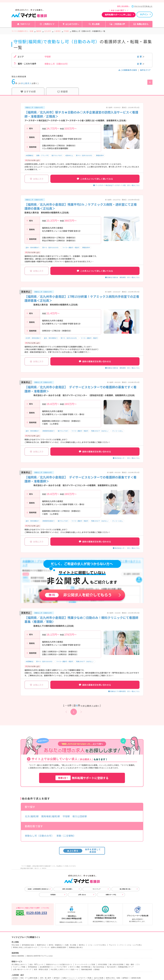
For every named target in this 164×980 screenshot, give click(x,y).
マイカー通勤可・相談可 (71, 247)
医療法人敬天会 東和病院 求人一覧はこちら (123, 277)
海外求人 (82, 945)
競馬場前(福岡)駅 (51, 816)
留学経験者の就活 (28, 945)
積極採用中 (100, 155)
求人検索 (96, 24)
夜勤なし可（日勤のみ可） (35, 107)
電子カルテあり (57, 155)
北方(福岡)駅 (32, 816)
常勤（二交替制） (66, 836)
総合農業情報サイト (47, 967)
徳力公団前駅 (80, 816)
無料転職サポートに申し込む (118, 15)
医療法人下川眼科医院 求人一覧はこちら (125, 691)
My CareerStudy (99, 967)
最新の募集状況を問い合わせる (95, 361)
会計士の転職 (99, 978)
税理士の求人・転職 (113, 978)
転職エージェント (69, 978)
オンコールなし (118, 431)
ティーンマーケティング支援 (85, 964)
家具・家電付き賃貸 (41, 969)
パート (121, 945)
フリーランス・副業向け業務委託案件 (53, 947)
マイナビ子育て (62, 967)
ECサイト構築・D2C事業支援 (80, 967)
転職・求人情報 (71, 945)
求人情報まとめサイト (19, 964)
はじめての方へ (72, 24)
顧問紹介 (126, 978)
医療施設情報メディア (126, 967)
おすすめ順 (28, 91)
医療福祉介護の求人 (76, 947)
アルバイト (113, 945)
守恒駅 (66, 816)
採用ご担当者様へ (123, 6)
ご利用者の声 (119, 24)
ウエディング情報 (19, 967)
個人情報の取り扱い (125, 889)
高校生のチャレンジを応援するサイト (59, 964)
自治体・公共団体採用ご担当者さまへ (39, 889)
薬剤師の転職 (136, 978)
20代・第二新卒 (45, 978)
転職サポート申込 (111, 895)
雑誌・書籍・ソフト (133, 964)
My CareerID (111, 967)
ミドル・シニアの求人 (134, 945)
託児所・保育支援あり (33, 338)
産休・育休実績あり (33, 247)
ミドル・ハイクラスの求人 (97, 945)
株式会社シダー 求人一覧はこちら (127, 458)
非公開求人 (26, 83)
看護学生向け (42, 945)
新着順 (62, 91)
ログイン (144, 14)
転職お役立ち (143, 24)
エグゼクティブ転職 (84, 978)
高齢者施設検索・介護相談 (90, 969)
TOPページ (25, 24)
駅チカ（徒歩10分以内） (84, 155)
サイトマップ (96, 889)
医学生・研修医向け (56, 945)
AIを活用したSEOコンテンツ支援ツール (65, 969)
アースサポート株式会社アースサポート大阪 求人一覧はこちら (117, 185)
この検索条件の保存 (128, 70)
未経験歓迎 (29, 155)
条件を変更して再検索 (82, 851)
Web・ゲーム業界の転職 (29, 978)
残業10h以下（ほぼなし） (100, 431)
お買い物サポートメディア (22, 969)
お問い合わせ (82, 895)
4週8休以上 (69, 155)
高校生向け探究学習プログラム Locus (40, 956)
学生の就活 (15, 945)
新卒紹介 (57, 978)
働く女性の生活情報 (116, 964)
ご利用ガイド (49, 24)
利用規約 (53, 895)
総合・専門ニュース (37, 964)
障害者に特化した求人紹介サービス (25, 947)
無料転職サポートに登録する (82, 778)
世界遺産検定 (33, 967)
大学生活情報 (102, 964)
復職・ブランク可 (42, 155)
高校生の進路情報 (18, 956)
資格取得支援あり (49, 431)
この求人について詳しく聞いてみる (95, 179)
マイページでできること (143, 6)
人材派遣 (15, 978)
